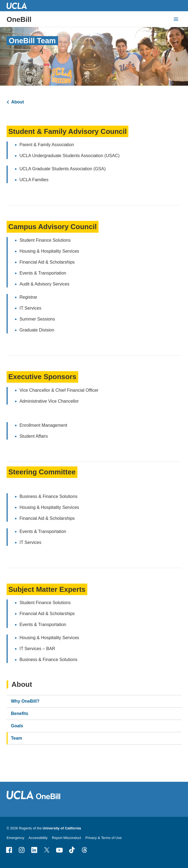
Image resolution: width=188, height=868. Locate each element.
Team (17, 738)
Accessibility (38, 838)
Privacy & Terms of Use (104, 838)
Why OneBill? (25, 701)
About (18, 102)
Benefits (20, 713)
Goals (17, 726)
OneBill (19, 19)
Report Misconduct (67, 838)
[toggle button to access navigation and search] (176, 19)
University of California (62, 828)
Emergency (15, 838)
